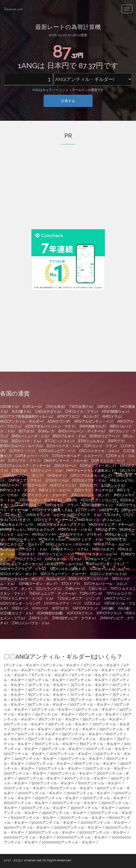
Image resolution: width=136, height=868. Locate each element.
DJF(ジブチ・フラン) (24, 461)
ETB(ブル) (19, 471)
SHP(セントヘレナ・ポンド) (21, 579)
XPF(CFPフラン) (109, 613)
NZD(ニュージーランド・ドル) (24, 549)
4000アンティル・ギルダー (86, 778)
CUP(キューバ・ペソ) (32, 456)
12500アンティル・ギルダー (57, 798)
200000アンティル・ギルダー (78, 827)
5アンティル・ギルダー (56, 670)
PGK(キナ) (26, 554)
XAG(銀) (108, 608)
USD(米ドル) (10, 407)
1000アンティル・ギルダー (107, 749)
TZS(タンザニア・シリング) (79, 598)
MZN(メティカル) (52, 539)
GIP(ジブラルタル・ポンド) (91, 475)
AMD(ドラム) (112, 416)
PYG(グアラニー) (28, 559)
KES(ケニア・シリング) (99, 500)
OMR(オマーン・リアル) (70, 549)
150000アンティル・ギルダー (27, 827)
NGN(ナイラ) (117, 539)
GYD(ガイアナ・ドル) (89, 480)
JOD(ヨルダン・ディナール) (40, 500)
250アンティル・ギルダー (68, 724)
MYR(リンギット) (22, 539)
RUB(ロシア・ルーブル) (65, 564)
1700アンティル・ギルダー (49, 763)
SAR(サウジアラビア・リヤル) (23, 569)
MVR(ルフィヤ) (44, 534)
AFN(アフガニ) (68, 416)
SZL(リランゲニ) (49, 589)
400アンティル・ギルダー (75, 729)
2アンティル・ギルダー (62, 665)
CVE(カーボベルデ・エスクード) (77, 456)
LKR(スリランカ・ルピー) (45, 515)
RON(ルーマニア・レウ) (104, 559)
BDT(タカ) (26, 431)
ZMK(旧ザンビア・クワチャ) (74, 618)
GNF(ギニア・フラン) (25, 480)
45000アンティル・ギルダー (64, 813)
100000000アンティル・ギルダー (69, 842)
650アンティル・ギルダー (48, 739)
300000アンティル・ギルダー (52, 832)
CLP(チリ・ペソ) (22, 451)
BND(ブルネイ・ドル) (69, 436)
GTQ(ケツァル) (57, 480)
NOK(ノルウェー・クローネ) (68, 544)
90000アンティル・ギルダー (54, 822)
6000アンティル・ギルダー (100, 783)
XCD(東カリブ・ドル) (17, 613)
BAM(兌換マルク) (93, 426)
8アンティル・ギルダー (50, 675)
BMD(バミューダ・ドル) (30, 436)
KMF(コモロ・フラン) (62, 505)
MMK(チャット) (12, 530)
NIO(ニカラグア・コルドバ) (21, 544)
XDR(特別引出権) (50, 613)
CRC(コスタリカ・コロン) (99, 451)
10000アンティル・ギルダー (40, 793)
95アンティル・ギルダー (47, 704)
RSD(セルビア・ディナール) (21, 564)
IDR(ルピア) (89, 485)
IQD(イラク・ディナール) (94, 490)
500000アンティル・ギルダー (103, 832)
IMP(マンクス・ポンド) (18, 490)
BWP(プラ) (116, 441)
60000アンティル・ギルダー (34, 818)
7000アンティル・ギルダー (25, 788)
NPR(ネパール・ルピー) (112, 544)
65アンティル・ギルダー (47, 695)
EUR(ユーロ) (32, 407)
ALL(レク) (91, 416)
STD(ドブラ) (71, 584)
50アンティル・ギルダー (89, 690)
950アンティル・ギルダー (62, 749)
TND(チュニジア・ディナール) (52, 594)
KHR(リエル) (32, 505)
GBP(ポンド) (107, 407)
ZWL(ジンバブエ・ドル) (31, 623)
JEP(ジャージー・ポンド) (90, 495)
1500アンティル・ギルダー (81, 759)
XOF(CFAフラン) (80, 613)
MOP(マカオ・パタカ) (75, 530)
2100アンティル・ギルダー (106, 768)
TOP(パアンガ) (91, 594)
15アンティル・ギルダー (47, 680)
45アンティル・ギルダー (47, 690)
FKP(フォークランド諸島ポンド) (91, 471)
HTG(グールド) (35, 485)
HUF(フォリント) (63, 485)
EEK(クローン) (65, 466)
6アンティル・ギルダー (97, 670)
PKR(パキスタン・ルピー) (98, 554)
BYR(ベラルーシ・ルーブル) (21, 446)
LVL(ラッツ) (21, 520)
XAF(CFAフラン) (85, 608)
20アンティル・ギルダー (89, 680)
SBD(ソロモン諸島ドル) (68, 569)
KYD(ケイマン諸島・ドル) (52, 510)
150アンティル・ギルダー (55, 714)
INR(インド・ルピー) (55, 490)
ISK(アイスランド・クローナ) (44, 495)
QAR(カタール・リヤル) (63, 559)
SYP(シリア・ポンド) (16, 589)
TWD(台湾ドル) (81, 407)
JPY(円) (71, 500)
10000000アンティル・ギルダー (82, 837)
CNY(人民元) (56, 407)
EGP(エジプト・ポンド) (98, 466)
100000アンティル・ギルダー (104, 822)
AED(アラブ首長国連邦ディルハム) (27, 416)
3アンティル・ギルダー (102, 665)
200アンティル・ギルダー (24, 724)
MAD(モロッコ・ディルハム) (99, 520)
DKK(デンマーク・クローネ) (66, 461)
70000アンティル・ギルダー (83, 818)
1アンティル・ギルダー (22, 665)
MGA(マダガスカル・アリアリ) (61, 525)
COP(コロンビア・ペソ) (57, 451)
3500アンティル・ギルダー (39, 778)
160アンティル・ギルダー (99, 714)
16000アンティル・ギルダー (26, 803)
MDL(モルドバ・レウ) (17, 525)
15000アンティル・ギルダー (105, 798)
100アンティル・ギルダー (90, 704)
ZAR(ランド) (38, 618)
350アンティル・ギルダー (31, 729)
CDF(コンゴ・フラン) (100, 446)
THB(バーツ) (75, 589)
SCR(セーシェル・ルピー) (110, 569)
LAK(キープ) (108, 510)
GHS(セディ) (57, 475)
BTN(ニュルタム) (91, 441)
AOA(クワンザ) (59, 421)
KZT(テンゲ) (86, 510)
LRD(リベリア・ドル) (85, 515)
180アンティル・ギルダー (59, 719)
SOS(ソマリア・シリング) (88, 579)
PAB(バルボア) (103, 549)
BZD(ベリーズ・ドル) (63, 446)
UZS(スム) (92, 603)
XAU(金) (124, 608)
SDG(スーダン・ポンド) (18, 574)
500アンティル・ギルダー (38, 734)
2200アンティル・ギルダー (25, 773)
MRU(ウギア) (106, 530)
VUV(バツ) (40, 608)
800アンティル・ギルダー (56, 744)
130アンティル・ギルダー (95, 709)
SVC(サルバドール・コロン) (106, 584)
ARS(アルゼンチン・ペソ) (94, 421)
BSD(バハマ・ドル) (26, 441)
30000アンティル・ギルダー (44, 808)
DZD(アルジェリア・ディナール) (25, 466)
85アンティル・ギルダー (90, 700)
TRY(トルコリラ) (119, 594)
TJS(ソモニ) (97, 589)
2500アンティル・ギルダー (71, 773)
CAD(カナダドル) (48, 411)
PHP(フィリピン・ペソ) (56, 554)
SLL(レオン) (56, 579)
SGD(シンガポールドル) (108, 574)
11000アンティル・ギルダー (88, 793)
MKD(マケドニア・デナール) (111, 525)
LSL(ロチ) (112, 515)
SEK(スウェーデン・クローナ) (63, 574)
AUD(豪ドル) (21, 411)
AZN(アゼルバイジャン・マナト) (51, 426)
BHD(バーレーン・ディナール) (82, 431)
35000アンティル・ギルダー (93, 808)
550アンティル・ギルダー (82, 734)
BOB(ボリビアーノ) (105, 436)
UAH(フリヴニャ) (117, 598)
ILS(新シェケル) (113, 485)
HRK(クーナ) (10, 485)
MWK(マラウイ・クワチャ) (80, 534)
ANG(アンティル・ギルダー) (22, 421)
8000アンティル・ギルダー (72, 788)
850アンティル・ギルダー (100, 744)
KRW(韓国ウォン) (116, 411)
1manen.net (13, 9)
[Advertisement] (68, 194)
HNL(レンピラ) (121, 480)
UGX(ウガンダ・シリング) (20, 603)
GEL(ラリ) (127, 471)
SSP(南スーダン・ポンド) (38, 584)
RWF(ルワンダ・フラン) (106, 564)
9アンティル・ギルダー (90, 675)
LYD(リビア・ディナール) (54, 520)
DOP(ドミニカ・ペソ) (108, 461)
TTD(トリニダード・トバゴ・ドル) (27, 598)
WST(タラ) (60, 608)
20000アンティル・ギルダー (75, 803)
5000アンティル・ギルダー (53, 783)
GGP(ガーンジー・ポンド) (23, 475)
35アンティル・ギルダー (90, 685)
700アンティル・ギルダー (93, 739)
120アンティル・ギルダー (52, 709)
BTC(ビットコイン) (60, 441)
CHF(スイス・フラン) (82, 411)
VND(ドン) (20, 608)
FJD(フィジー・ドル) (47, 471)
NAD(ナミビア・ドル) (86, 539)
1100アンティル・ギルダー (25, 754)
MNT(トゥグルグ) (41, 530)
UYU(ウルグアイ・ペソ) (62, 603)
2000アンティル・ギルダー (60, 768)
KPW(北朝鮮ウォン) (97, 505)
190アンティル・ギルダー (103, 719)
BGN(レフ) (46, 431)
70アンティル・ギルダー (89, 695)
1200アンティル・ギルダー (70, 754)
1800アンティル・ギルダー (95, 763)
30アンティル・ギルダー (47, 685)
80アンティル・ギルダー (48, 700)
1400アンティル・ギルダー (36, 759)
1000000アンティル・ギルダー (28, 837)
